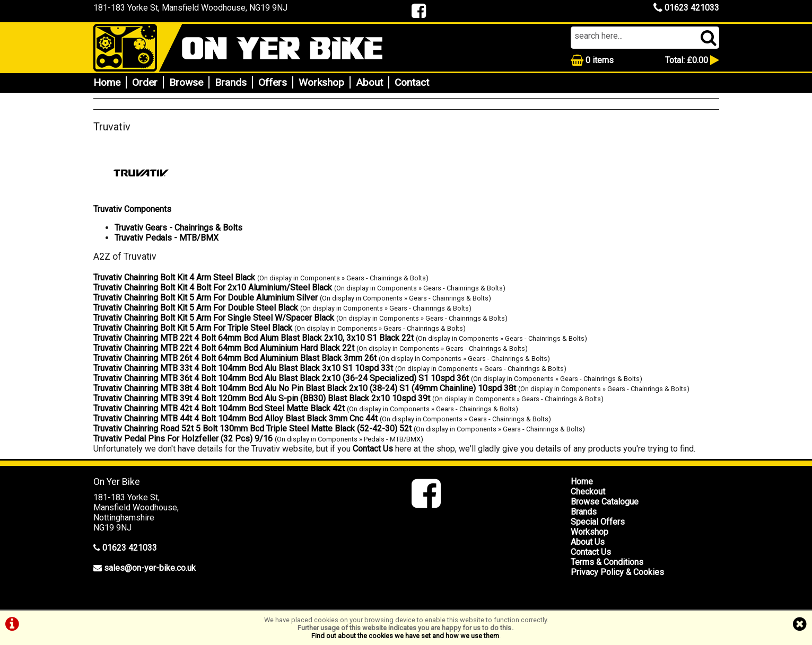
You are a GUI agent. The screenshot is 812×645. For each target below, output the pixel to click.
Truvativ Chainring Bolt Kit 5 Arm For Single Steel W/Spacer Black (214, 318)
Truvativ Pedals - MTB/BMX (167, 238)
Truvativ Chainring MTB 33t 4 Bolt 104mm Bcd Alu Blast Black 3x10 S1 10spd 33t (243, 368)
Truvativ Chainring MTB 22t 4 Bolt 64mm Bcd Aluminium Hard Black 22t (224, 348)
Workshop (321, 82)
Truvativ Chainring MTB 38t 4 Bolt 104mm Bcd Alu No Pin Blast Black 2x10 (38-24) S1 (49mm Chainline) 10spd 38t (305, 388)
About (369, 82)
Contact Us (373, 449)
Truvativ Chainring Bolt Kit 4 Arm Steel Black (174, 277)
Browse (186, 82)
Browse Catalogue (605, 502)
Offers (273, 82)
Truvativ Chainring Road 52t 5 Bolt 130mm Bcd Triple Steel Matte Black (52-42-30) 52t (252, 428)
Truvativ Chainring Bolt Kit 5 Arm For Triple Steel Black (193, 328)
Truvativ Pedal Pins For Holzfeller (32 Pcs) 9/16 (183, 439)
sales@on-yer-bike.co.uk (150, 568)
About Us (588, 542)
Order (145, 82)
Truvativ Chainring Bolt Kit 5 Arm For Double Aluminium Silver (206, 298)
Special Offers (598, 522)
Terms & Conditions (607, 562)
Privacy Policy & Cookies (617, 572)
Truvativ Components (132, 209)
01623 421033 (686, 8)
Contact (412, 82)
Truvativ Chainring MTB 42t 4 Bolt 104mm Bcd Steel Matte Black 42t (219, 408)
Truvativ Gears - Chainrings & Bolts (178, 228)
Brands (231, 82)
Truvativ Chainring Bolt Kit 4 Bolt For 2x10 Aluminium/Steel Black (213, 288)
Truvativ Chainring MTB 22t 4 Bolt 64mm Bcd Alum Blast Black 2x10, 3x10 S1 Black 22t (254, 338)
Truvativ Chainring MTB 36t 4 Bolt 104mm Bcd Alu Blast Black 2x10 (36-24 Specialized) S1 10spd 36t (281, 378)
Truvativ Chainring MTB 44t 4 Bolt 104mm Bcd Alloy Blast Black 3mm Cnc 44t (235, 418)
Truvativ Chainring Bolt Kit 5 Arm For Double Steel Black (196, 308)
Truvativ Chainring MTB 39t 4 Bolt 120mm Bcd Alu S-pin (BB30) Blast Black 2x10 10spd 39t (262, 398)
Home (107, 82)
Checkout (588, 492)
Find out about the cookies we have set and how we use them (405, 636)
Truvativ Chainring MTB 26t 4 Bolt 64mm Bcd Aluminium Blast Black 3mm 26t (235, 358)
